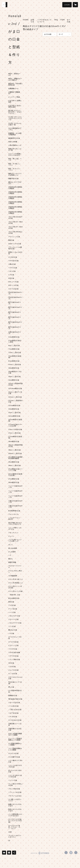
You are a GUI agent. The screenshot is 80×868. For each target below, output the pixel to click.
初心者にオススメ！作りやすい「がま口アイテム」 (15, 112)
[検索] (5, 5)
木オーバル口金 (13, 285)
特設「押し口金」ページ (15, 159)
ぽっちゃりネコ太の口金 (15, 771)
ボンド (11, 545)
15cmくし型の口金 (14, 412)
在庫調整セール (13, 89)
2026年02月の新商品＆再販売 (15, 208)
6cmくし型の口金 (14, 345)
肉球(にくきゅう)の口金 (15, 253)
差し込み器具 (13, 548)
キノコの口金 (13, 674)
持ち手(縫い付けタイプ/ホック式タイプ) (15, 523)
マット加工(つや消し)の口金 (15, 785)
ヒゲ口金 (11, 275)
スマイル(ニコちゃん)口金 (15, 678)
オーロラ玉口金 (13, 642)
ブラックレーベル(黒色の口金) (15, 248)
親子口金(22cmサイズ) (15, 328)
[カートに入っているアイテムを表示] (75, 5)
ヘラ (10, 555)
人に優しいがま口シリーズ (15, 800)
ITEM (62, 20)
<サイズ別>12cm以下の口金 (15, 218)
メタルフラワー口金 (15, 623)
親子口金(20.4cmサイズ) (15, 323)
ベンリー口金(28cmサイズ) (15, 497)
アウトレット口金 (14, 237)
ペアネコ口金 (13, 268)
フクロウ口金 (13, 649)
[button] (67, 5)
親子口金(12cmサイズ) (15, 303)
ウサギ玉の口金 (13, 261)
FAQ (56, 20)
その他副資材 (13, 576)
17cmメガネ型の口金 (15, 429)
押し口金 (11, 687)
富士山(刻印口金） (14, 598)
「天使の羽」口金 (14, 595)
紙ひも (11, 559)
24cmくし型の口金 (14, 465)
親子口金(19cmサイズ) (15, 318)
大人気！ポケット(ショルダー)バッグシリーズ (15, 118)
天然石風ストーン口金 (15, 724)
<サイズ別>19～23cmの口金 (15, 227)
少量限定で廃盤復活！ (14, 93)
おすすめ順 (48, 34)
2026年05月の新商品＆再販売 (15, 193)
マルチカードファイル (15, 566)
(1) (9, 840)
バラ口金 (11, 633)
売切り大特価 (13, 142)
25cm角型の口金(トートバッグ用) (15, 470)
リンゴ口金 (12, 626)
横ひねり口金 (13, 630)
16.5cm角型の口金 (14, 416)
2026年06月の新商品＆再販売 (15, 188)
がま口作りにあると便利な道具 (15, 106)
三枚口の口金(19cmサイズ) (15, 507)
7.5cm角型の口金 (14, 349)
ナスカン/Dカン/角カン (15, 571)
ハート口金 (12, 612)
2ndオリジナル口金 (15, 244)
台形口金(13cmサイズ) (15, 333)
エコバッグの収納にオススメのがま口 (15, 154)
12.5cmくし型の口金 (15, 397)
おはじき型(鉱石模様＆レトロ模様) (15, 734)
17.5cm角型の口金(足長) (15, 437)
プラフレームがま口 (15, 796)
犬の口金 (11, 663)
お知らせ (32, 21)
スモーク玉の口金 (14, 703)
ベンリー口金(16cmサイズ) (15, 487)
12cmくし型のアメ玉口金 (15, 393)
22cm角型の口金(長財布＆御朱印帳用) (15, 458)
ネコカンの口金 (13, 753)
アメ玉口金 (12, 605)
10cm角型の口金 (14, 368)
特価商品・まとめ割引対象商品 (15, 134)
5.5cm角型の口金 (14, 337)
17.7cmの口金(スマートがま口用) (15, 425)
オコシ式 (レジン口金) (15, 591)
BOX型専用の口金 (14, 511)
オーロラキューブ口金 (15, 638)
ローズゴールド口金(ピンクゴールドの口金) (15, 821)
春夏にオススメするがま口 (15, 805)
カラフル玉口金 (13, 289)
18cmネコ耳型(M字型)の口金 (16, 446)
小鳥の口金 (12, 264)
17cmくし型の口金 (14, 433)
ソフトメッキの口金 (15, 792)
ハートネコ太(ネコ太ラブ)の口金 (15, 776)
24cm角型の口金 (14, 462)
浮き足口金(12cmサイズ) (15, 293)
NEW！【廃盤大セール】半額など (15, 79)
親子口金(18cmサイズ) (15, 313)
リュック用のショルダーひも (15, 528)
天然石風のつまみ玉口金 (15, 729)
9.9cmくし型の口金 (15, 364)
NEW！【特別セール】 (14, 74)
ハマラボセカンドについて (45, 21)
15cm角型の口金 (14, 409)
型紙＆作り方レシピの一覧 (15, 149)
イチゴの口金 (13, 717)
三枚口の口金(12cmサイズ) (15, 502)
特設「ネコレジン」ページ (15, 169)
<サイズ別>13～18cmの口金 (15, 222)
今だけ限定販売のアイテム (15, 129)
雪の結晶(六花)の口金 (15, 699)
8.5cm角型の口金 (14, 361)
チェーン (11, 536)
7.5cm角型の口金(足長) (15, 357)
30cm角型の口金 (14, 482)
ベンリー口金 (13, 780)
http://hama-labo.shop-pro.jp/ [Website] (76, 853)
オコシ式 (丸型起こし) (15, 583)
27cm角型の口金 (14, 479)
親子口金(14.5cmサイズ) (15, 308)
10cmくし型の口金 (14, 376)
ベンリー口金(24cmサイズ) (15, 492)
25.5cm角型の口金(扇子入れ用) (15, 475)
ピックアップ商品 (14, 97)
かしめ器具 (12, 552)
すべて (61, 34)
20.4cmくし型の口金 (15, 453)
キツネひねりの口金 (15, 720)
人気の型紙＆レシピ (15, 145)
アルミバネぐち (13, 514)
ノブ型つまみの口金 (15, 710)
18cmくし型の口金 (14, 450)
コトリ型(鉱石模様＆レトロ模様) (15, 749)
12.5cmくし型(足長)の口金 (15, 401)
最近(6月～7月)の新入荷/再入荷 (15, 84)
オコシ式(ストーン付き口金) (15, 587)
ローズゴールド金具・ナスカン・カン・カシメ (14, 827)
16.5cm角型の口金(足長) (15, 420)
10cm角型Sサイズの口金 (15, 372)
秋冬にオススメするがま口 (15, 810)
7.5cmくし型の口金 (15, 352)
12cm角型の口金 (14, 380)
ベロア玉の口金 (13, 713)
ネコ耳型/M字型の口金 (15, 691)
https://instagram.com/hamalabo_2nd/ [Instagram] (71, 853)
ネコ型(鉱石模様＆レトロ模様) (15, 744)
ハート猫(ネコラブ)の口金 (15, 761)
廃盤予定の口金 (13, 179)
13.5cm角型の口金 (14, 405)
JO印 (10, 832)
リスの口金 (12, 667)
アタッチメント (13, 533)
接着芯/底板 (12, 562)
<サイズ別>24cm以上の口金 (15, 232)
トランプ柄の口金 (14, 659)
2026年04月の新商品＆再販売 (15, 198)
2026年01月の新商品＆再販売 (15, 213)
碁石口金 (11, 602)
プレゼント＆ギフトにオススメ (15, 836)
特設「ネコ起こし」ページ (15, 164)
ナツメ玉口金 (13, 609)
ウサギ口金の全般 (14, 652)
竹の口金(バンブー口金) (15, 683)
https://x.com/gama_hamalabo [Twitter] (66, 853)
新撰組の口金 (13, 695)
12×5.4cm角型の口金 (15, 388)
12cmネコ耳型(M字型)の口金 (16, 384)
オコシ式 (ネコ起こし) (15, 579)
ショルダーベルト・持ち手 (15, 519)
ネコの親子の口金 (14, 757)
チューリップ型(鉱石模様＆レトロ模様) (15, 739)
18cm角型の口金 (14, 441)
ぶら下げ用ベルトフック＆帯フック (15, 540)
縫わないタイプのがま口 (15, 183)
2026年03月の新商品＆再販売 (15, 203)
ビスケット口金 (13, 645)
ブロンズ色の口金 (14, 789)
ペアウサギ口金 (13, 656)
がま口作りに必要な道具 (15, 101)
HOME (26, 20)
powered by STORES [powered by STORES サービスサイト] (40, 854)
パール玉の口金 (13, 706)
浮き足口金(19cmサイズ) (15, 298)
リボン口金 (12, 271)
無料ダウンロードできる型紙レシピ (15, 174)
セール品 (69, 21)
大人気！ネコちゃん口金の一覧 (15, 124)
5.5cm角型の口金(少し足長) (15, 341)
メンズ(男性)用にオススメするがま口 (15, 815)
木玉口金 (11, 278)
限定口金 (11, 240)
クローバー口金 (13, 619)
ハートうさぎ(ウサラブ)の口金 (15, 766)
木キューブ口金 (13, 282)
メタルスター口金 (14, 616)
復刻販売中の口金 (14, 138)
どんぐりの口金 (13, 670)
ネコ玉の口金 (13, 257)
